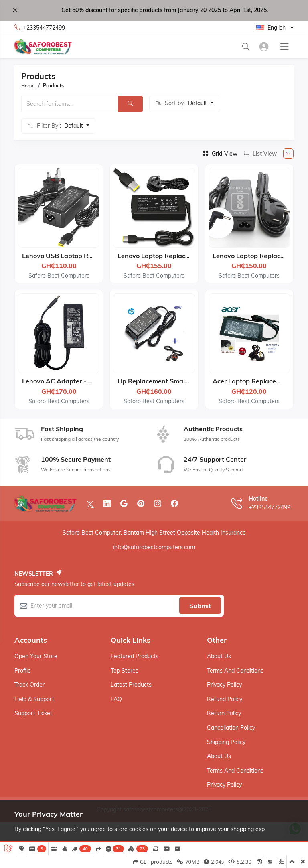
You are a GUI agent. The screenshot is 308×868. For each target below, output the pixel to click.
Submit (200, 606)
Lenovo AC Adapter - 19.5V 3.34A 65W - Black (94, 381)
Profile (23, 671)
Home (28, 86)
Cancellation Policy (231, 728)
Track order (29, 685)
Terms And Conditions (235, 671)
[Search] (130, 104)
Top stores (125, 671)
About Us (219, 656)
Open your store (36, 656)
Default (198, 103)
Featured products (135, 656)
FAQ (116, 699)
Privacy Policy (224, 685)
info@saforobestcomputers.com (154, 547)
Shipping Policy (226, 742)
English (271, 28)
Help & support (34, 699)
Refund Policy (225, 699)
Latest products (131, 685)
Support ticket (33, 713)
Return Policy (224, 713)
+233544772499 (40, 28)
